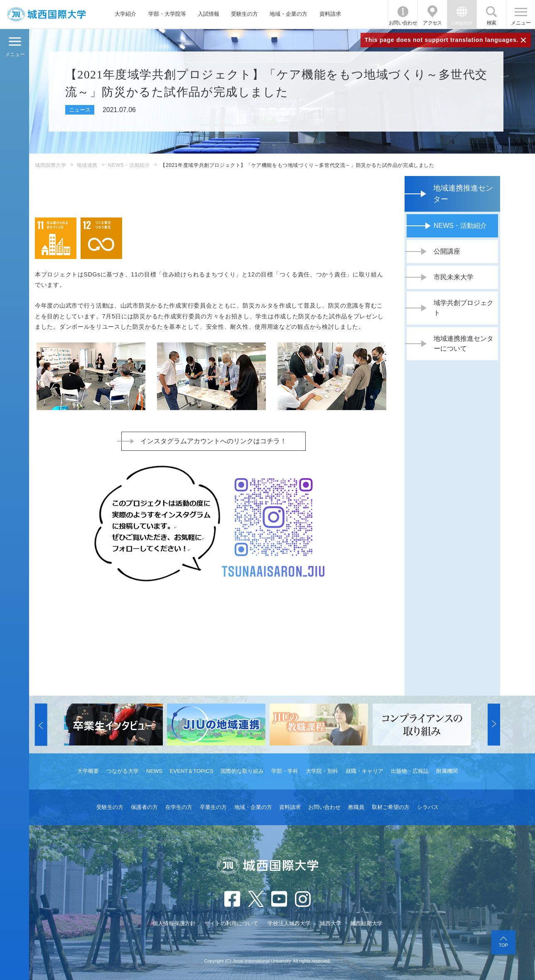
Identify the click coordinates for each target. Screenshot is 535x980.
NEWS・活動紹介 (129, 165)
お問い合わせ (403, 23)
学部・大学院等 (167, 14)
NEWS (154, 771)
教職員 (356, 807)
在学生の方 (179, 807)
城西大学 (331, 923)
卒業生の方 (213, 807)
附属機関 (447, 771)
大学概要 (88, 771)
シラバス (428, 807)
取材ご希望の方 (391, 807)
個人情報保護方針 (174, 923)
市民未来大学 (454, 277)
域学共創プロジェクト (464, 308)
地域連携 (87, 165)
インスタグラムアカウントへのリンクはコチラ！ (214, 441)
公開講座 (447, 251)
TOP (503, 945)
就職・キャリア (364, 771)
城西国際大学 (51, 165)
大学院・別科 (322, 771)
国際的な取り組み (242, 771)
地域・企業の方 (288, 14)
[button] (41, 725)
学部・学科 (285, 771)
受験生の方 (244, 14)
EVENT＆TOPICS (192, 771)
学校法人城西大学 (289, 923)
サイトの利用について (231, 923)
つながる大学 (123, 771)
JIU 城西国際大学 (47, 14)
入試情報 (209, 14)
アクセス (432, 23)
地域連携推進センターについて (464, 343)
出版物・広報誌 (410, 771)
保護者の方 (144, 807)
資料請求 (330, 14)
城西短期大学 (366, 923)
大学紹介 (125, 14)
